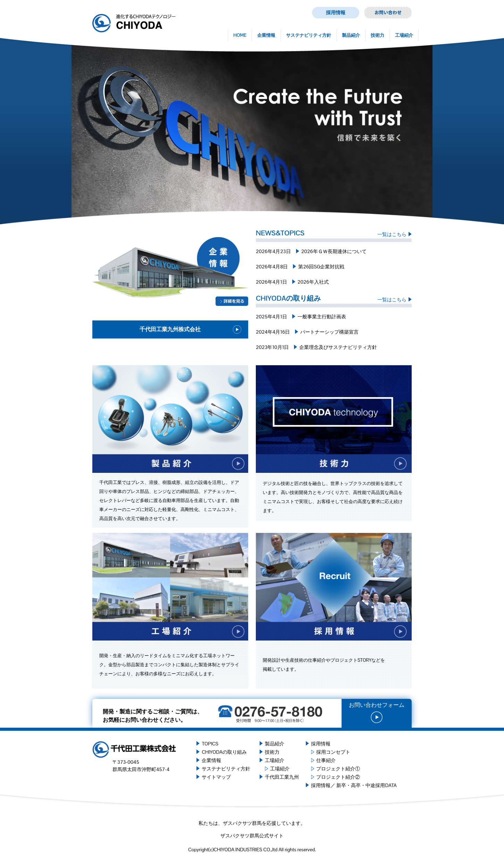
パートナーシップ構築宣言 (329, 332)
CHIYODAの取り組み (224, 752)
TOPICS (210, 744)
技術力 (377, 35)
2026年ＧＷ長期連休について (334, 251)
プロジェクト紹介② (338, 777)
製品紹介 (351, 35)
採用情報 (336, 12)
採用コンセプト (333, 752)
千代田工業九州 (282, 777)
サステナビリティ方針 (309, 35)
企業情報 (266, 35)
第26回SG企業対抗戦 (321, 267)
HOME (240, 35)
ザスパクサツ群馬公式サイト (252, 836)
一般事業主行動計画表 (322, 317)
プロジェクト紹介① (338, 769)
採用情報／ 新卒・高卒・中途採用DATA (354, 785)
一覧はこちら (392, 234)
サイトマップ (216, 777)
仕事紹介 (326, 760)
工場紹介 (404, 35)
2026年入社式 (313, 282)
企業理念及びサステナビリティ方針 (338, 347)
